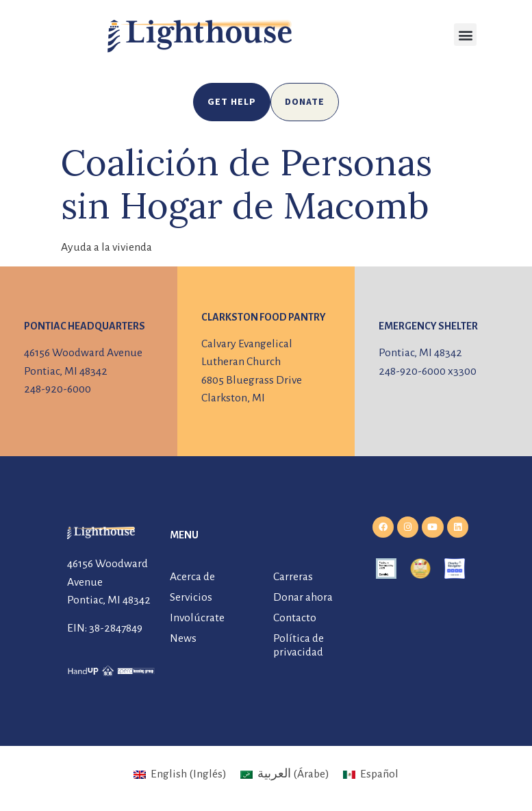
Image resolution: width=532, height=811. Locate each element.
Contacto (295, 618)
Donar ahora (303, 597)
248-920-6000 (58, 389)
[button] (465, 35)
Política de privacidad (299, 645)
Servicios (191, 597)
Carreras (293, 577)
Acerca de (192, 577)
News (183, 638)
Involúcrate (197, 618)
